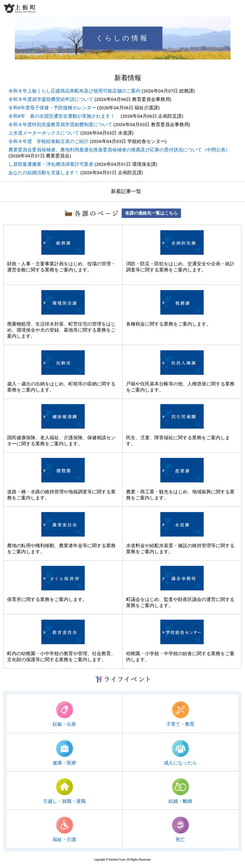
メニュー (239, 8)
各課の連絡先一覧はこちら (151, 213)
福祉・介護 (64, 839)
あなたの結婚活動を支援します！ (44, 173)
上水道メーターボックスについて (44, 133)
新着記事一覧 (126, 191)
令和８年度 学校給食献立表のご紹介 (49, 141)
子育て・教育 (180, 724)
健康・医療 (64, 763)
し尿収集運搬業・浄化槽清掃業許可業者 (51, 164)
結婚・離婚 (180, 801)
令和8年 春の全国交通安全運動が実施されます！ (64, 116)
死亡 (180, 839)
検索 (227, 8)
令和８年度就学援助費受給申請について (51, 99)
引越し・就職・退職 (64, 801)
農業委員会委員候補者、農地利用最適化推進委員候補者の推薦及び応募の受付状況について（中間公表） (119, 150)
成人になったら (180, 763)
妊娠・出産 (64, 724)
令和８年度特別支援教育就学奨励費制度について (60, 124)
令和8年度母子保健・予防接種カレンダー (52, 108)
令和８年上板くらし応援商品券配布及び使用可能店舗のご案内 (74, 91)
